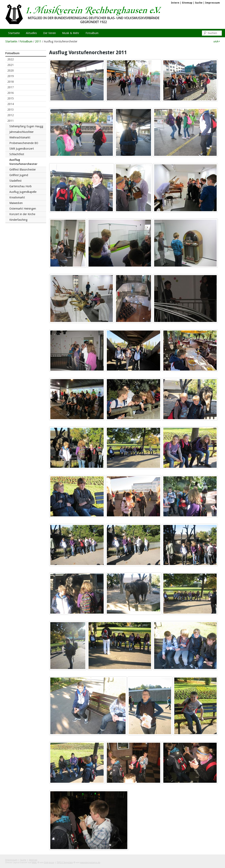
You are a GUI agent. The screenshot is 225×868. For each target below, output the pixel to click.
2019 (11, 76)
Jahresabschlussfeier (21, 132)
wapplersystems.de (90, 863)
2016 (11, 93)
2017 (11, 87)
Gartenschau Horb (20, 186)
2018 (11, 82)
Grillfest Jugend (19, 175)
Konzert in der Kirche (22, 214)
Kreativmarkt (17, 197)
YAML (34, 863)
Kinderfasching (18, 220)
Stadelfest (15, 181)
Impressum (212, 3)
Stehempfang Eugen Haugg (26, 126)
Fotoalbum (26, 41)
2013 (11, 110)
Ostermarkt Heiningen (23, 209)
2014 (11, 104)
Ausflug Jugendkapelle (23, 192)
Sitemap (187, 3)
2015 (11, 98)
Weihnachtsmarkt (20, 137)
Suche (199, 3)
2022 (11, 59)
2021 (11, 65)
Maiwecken (16, 203)
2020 (11, 71)
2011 (38, 41)
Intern (175, 3)
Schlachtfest (17, 154)
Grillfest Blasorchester (23, 170)
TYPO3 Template (65, 863)
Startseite (11, 41)
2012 (11, 115)
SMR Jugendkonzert (22, 149)
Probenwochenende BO (24, 143)
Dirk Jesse (49, 863)
